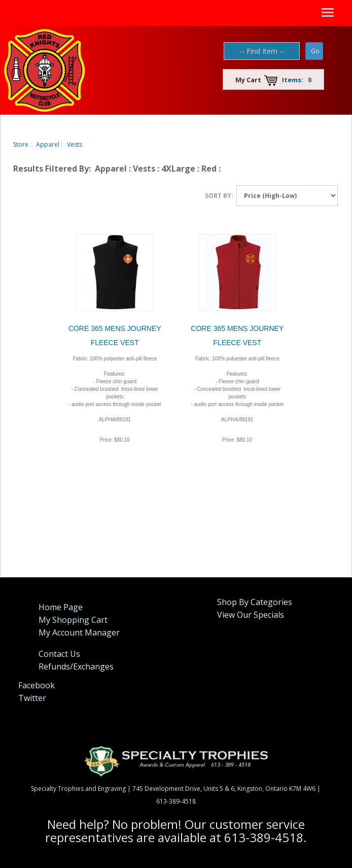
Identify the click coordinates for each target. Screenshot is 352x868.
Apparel (48, 144)
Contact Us (59, 654)
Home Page (61, 607)
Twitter (32, 698)
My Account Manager (79, 632)
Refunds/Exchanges (76, 666)
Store (21, 144)
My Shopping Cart (73, 620)
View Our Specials (251, 615)
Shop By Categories (255, 602)
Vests (75, 144)
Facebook (37, 685)
